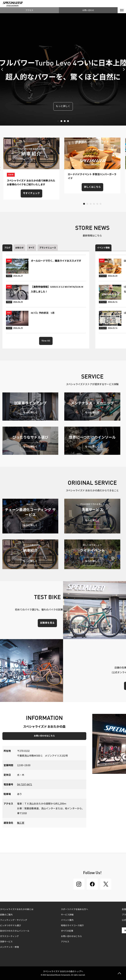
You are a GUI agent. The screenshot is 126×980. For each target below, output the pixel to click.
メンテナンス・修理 (9, 947)
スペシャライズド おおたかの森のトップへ (63, 971)
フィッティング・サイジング (14, 920)
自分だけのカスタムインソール (15, 931)
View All (46, 341)
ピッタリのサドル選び (10, 926)
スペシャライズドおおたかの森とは (17, 909)
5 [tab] (97, 204)
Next (123, 69)
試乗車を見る (47, 623)
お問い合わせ (88, 10)
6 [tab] (101, 204)
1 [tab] (58, 121)
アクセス (29, 10)
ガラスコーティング (9, 936)
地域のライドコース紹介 (72, 926)
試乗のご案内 (6, 915)
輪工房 (21, 823)
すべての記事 (67, 931)
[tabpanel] (63, 69)
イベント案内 (67, 920)
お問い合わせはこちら (44, 736)
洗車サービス (6, 942)
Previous (3, 69)
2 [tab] (61, 121)
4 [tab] (68, 121)
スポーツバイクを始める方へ (75, 909)
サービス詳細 (67, 915)
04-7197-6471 (25, 784)
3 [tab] (65, 121)
